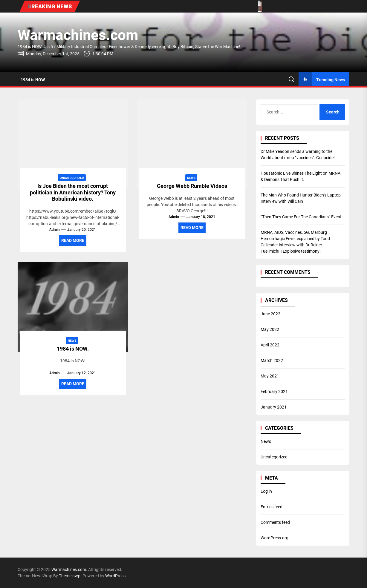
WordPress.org (275, 538)
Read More (73, 240)
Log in (266, 491)
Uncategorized (274, 457)
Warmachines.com (78, 35)
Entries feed (272, 507)
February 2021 (274, 392)
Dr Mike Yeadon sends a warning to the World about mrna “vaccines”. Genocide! (298, 155)
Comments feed (275, 522)
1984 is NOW (33, 80)
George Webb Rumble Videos (192, 186)
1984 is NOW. (73, 349)
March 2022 (272, 360)
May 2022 (270, 329)
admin (55, 230)
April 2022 (270, 345)
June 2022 (270, 314)
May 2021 (270, 376)
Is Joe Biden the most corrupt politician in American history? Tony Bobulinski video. (73, 192)
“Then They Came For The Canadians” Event (301, 217)
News (266, 441)
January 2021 (274, 407)
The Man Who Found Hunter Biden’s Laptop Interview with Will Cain (301, 198)
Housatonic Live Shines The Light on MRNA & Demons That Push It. (301, 176)
